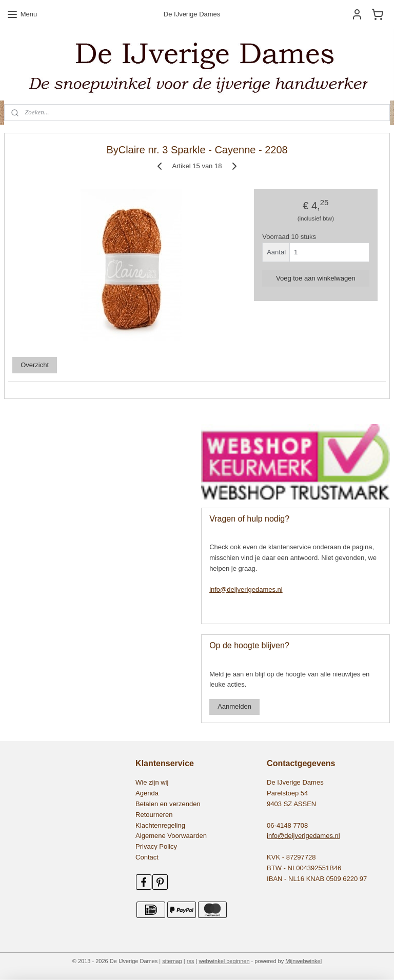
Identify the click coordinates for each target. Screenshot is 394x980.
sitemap (172, 961)
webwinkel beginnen (224, 961)
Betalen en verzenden (168, 804)
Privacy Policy (156, 846)
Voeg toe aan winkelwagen (316, 278)
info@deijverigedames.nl (246, 589)
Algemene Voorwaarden (171, 836)
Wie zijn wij (152, 782)
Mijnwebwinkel (303, 961)
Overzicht (35, 365)
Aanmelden (234, 706)
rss (191, 961)
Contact (147, 857)
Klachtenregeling (160, 825)
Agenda (147, 793)
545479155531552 (37, 430)
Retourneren (154, 815)
